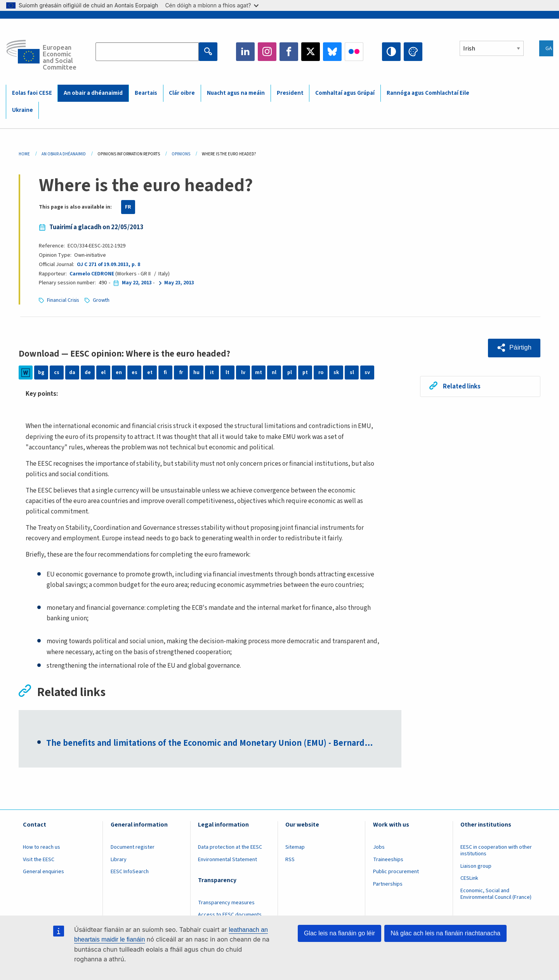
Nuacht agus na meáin (236, 93)
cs (57, 373)
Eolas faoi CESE (32, 93)
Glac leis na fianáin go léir (339, 933)
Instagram (267, 52)
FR (128, 207)
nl (274, 373)
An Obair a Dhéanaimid (64, 154)
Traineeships (388, 860)
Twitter (311, 52)
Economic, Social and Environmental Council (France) (497, 895)
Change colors (413, 52)
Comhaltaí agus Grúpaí (345, 93)
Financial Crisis (64, 300)
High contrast (391, 52)
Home (24, 154)
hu (196, 373)
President (290, 93)
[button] (514, 348)
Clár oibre (182, 93)
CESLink (469, 879)
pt (305, 373)
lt (228, 373)
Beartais (146, 93)
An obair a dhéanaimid (93, 93)
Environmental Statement (227, 860)
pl (290, 373)
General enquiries (43, 872)
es (135, 373)
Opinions (181, 154)
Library (119, 860)
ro (321, 373)
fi (165, 373)
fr (181, 373)
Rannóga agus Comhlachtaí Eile (428, 93)
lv (243, 373)
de (88, 373)
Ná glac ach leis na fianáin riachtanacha (445, 933)
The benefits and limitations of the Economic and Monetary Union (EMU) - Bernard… (214, 744)
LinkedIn (245, 52)
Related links (462, 386)
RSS (290, 860)
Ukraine (23, 110)
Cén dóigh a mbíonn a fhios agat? (212, 5)
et (150, 373)
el (103, 373)
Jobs (379, 848)
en (119, 373)
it (212, 373)
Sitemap (295, 848)
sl (352, 373)
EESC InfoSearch (130, 872)
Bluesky (332, 52)
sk (336, 373)
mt (259, 373)
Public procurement (396, 872)
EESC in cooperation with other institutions (496, 851)
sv (367, 373)
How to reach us (42, 848)
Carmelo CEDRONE (92, 274)
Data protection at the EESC (230, 848)
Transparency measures (226, 903)
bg (41, 373)
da (72, 373)
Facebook (289, 52)
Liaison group (476, 867)
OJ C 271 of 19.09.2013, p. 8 (108, 265)
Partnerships (388, 885)
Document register (133, 848)
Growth (103, 300)
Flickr (354, 52)
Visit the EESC (39, 860)
